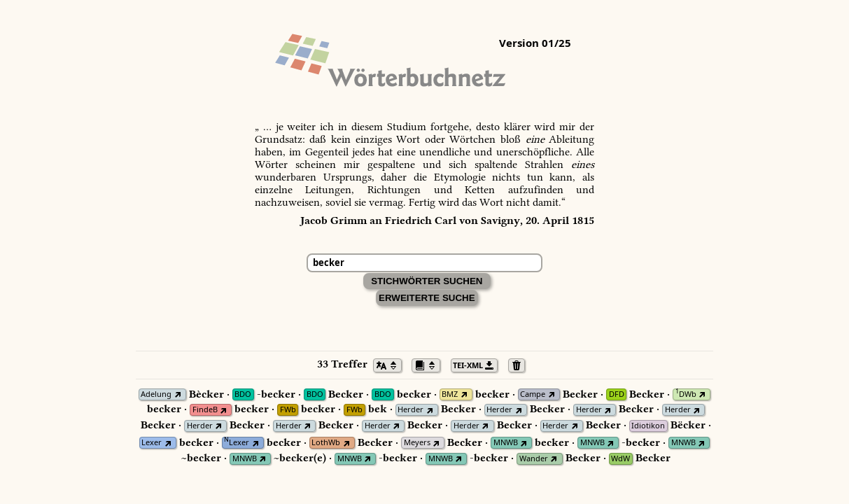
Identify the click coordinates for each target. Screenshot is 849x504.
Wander (534, 459)
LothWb (326, 443)
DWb (686, 394)
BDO (243, 394)
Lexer (152, 443)
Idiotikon (648, 426)
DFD (617, 394)
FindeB (205, 410)
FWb (288, 410)
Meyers (417, 443)
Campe (533, 394)
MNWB (506, 443)
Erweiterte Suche (427, 298)
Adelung (156, 394)
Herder (411, 410)
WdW (620, 459)
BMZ (450, 394)
